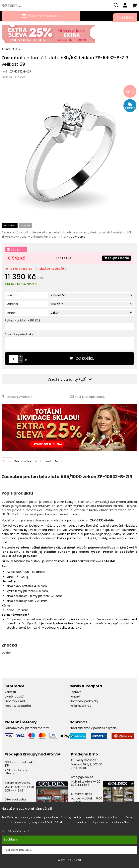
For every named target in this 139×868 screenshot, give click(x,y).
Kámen (12, 313)
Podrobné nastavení (19, 850)
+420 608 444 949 (19, 789)
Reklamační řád (80, 706)
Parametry (23, 462)
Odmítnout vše (69, 860)
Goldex (20, 78)
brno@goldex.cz (82, 778)
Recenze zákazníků (18, 706)
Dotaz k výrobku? (16, 397)
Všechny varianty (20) (70, 380)
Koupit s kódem (115, 259)
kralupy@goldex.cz (17, 783)
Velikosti (10, 693)
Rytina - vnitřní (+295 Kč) (23, 321)
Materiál (12, 305)
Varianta (12, 296)
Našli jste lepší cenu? (87, 397)
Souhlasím (12, 840)
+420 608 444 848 (86, 784)
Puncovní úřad (15, 702)
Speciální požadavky (19, 335)
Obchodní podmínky (84, 702)
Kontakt (75, 697)
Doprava (75, 693)
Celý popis (78, 237)
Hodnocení (43, 462)
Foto (58, 462)
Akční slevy (125, 18)
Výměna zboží (14, 697)
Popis (7, 462)
